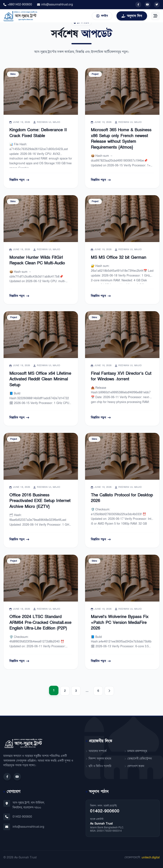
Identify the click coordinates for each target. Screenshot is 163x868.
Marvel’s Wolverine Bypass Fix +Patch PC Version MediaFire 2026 (120, 623)
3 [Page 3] (76, 691)
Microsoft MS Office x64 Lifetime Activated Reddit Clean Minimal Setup (40, 379)
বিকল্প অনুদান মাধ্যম (98, 759)
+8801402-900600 (18, 4)
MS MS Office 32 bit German (119, 257)
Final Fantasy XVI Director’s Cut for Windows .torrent (121, 376)
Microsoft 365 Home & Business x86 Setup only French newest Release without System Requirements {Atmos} (121, 139)
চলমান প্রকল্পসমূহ (136, 751)
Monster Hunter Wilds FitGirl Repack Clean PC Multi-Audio (37, 260)
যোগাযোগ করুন (134, 766)
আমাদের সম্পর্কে (96, 751)
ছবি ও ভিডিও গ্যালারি (98, 766)
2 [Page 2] (65, 691)
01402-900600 (22, 817)
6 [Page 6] (98, 691)
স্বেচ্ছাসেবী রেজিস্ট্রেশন (138, 759)
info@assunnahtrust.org (55, 4)
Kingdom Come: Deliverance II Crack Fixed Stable (38, 133)
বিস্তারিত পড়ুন (19, 180)
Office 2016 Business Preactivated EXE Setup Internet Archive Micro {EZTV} (40, 501)
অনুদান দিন (132, 16)
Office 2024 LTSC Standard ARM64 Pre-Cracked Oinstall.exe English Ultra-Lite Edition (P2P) (40, 623)
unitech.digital (151, 857)
